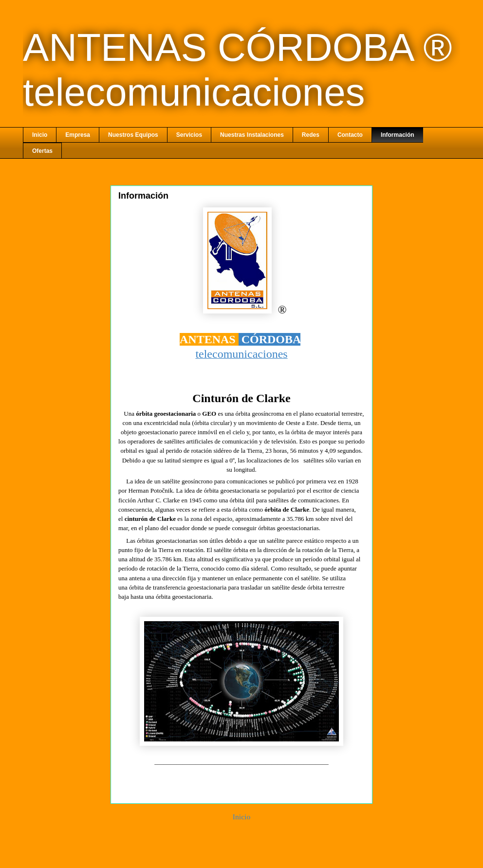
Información (398, 135)
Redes (311, 135)
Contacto (350, 135)
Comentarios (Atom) (260, 842)
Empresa (78, 135)
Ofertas (42, 151)
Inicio (40, 135)
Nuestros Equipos (133, 135)
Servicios (189, 135)
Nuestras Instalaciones (252, 135)
